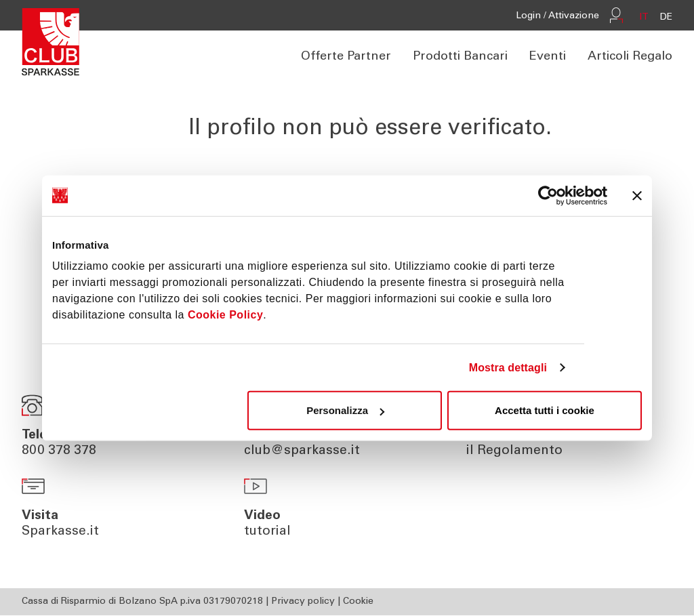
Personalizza (345, 410)
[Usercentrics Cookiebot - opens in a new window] (548, 195)
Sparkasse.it (60, 532)
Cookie (358, 602)
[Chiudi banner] (637, 195)
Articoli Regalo (630, 58)
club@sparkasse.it (302, 452)
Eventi (548, 58)
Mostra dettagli (508, 367)
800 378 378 (59, 452)
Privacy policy (303, 602)
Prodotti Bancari (460, 58)
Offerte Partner (346, 58)
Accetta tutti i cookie (545, 410)
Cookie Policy (225, 315)
